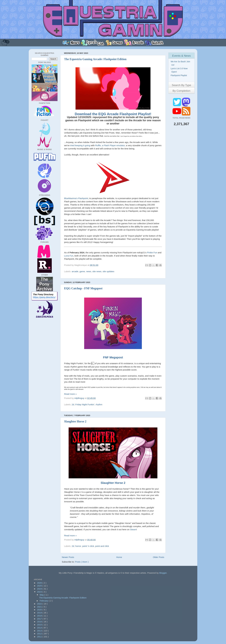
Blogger (163, 573)
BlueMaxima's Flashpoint (76, 198)
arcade (75, 271)
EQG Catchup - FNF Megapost (83, 288)
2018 (40, 615)
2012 (40, 633)
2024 (40, 588)
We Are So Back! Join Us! (181, 63)
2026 (40, 583)
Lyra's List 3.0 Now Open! (179, 70)
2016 (40, 621)
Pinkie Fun (152, 253)
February (44, 600)
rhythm (99, 404)
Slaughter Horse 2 (75, 421)
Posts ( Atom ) (82, 561)
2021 (40, 606)
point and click (102, 546)
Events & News (182, 56)
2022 (40, 603)
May (42, 594)
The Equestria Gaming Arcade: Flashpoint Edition (95, 59)
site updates (108, 271)
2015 (40, 624)
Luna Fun (69, 256)
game (82, 271)
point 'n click (88, 546)
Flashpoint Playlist (179, 75)
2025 (40, 585)
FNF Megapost (113, 357)
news (89, 271)
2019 (40, 612)
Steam (133, 529)
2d (73, 404)
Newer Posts (68, 557)
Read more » (70, 394)
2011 (40, 636)
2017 (40, 618)
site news (97, 271)
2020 (40, 609)
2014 (40, 627)
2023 (40, 591)
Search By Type (181, 85)
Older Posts (159, 557)
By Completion (181, 91)
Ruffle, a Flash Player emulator (110, 145)
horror (78, 546)
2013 (40, 630)
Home (119, 557)
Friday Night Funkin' (85, 404)
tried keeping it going (80, 145)
